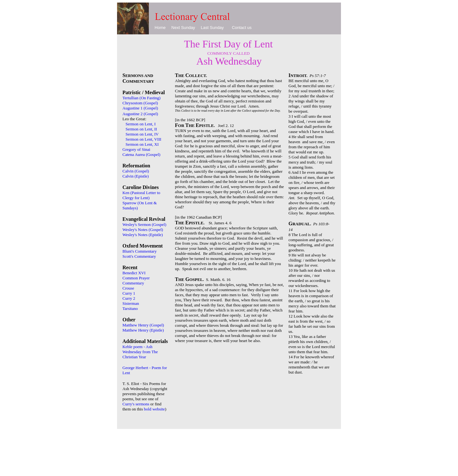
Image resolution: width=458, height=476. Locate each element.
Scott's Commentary (139, 256)
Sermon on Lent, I (141, 124)
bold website (155, 409)
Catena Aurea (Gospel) (141, 154)
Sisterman (131, 303)
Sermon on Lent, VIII (143, 139)
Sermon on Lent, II (141, 129)
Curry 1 (129, 293)
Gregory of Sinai (136, 149)
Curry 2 (129, 298)
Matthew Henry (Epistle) (143, 330)
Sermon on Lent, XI (142, 144)
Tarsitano (130, 308)
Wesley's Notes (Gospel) (143, 230)
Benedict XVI (134, 273)
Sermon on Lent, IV (142, 134)
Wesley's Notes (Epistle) (143, 235)
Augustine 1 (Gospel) (140, 108)
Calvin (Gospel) (136, 171)
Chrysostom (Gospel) (140, 103)
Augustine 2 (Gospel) (140, 114)
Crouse (128, 288)
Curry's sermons (136, 404)
